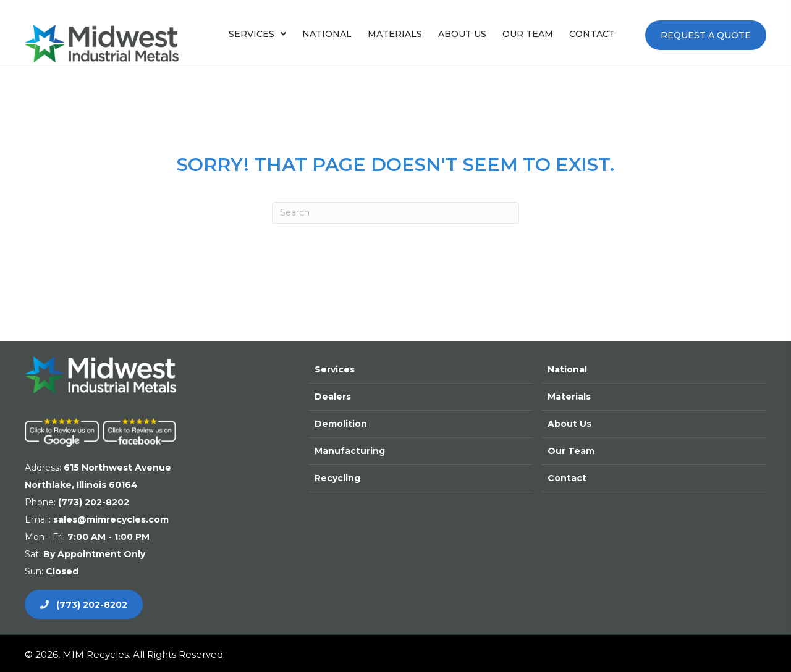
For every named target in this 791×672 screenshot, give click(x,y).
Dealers (333, 397)
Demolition (341, 424)
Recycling (337, 478)
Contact (567, 478)
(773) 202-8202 (94, 502)
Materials (569, 397)
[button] (706, 35)
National (567, 369)
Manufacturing (350, 451)
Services (335, 369)
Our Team (571, 451)
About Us (569, 424)
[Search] (395, 213)
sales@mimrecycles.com (111, 519)
